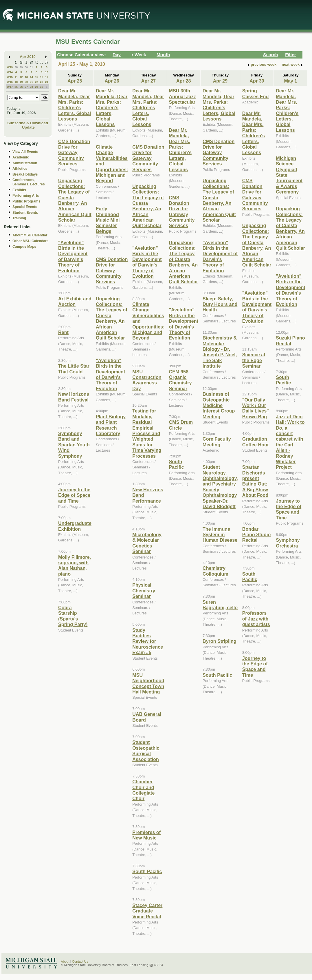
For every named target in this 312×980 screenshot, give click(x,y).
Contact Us (80, 961)
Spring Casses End (256, 93)
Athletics (20, 169)
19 (21, 82)
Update (28, 127)
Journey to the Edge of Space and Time (74, 495)
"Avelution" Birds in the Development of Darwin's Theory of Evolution (73, 257)
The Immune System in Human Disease (220, 535)
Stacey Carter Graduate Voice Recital (147, 911)
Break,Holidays (25, 174)
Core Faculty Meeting (217, 442)
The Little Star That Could (74, 369)
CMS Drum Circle (181, 425)
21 (31, 82)
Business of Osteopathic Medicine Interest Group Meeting (219, 405)
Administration (25, 163)
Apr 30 (257, 81)
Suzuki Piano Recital (290, 341)
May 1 (290, 81)
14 (31, 77)
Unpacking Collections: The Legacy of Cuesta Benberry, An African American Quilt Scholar (75, 200)
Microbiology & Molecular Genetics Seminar (147, 543)
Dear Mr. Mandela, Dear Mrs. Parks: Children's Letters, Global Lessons (75, 105)
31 (31, 67)
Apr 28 (183, 81)
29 (21, 67)
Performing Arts (26, 196)
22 (37, 82)
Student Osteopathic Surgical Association (146, 751)
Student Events (25, 213)
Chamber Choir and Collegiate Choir (143, 790)
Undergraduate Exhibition (75, 526)
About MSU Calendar (30, 235)
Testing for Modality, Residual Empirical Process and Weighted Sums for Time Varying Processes (147, 433)
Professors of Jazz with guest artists (256, 619)
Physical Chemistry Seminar (144, 591)
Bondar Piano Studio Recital (257, 535)
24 (47, 82)
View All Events (25, 152)
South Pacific (147, 871)
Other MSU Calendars (31, 241)
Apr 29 (220, 81)
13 (26, 77)
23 (42, 82)
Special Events (25, 207)
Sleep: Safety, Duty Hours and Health (220, 304)
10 (47, 72)
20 (26, 82)
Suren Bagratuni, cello (220, 605)
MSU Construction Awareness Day (147, 380)
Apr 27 (148, 81)
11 (16, 77)
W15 (10, 77)
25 (16, 87)
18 (16, 82)
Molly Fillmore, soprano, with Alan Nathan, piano (75, 565)
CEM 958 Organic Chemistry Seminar (180, 380)
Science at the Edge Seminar (254, 360)
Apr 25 (75, 81)
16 (42, 77)
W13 (10, 67)
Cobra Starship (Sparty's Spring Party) (73, 616)
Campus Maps (24, 247)
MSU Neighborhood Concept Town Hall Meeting (148, 683)
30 (26, 67)
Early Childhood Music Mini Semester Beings (108, 220)
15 (37, 77)
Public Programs (26, 201)
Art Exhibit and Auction (75, 301)
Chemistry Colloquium (215, 571)
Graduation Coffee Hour (256, 442)
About (65, 961)
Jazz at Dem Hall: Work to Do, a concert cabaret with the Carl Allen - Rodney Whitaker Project (290, 442)
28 (16, 67)
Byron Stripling (220, 641)
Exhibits (19, 190)
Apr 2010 (28, 57)
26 (21, 87)
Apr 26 (112, 81)
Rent (63, 332)
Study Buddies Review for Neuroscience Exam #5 (148, 641)
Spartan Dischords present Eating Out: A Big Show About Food (255, 481)
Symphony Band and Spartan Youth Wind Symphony (74, 445)
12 (21, 77)
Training (19, 218)
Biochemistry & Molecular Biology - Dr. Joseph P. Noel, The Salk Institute (220, 352)
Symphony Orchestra (288, 543)
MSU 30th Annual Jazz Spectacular (182, 96)
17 (47, 77)
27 (26, 87)
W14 (10, 72)
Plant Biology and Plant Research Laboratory (111, 425)
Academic (21, 157)
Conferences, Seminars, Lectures (29, 182)
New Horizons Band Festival (74, 397)
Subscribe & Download (28, 123)
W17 (10, 87)
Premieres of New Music (146, 835)
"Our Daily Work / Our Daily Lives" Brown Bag (256, 408)
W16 (10, 82)
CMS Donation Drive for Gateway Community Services (74, 153)
